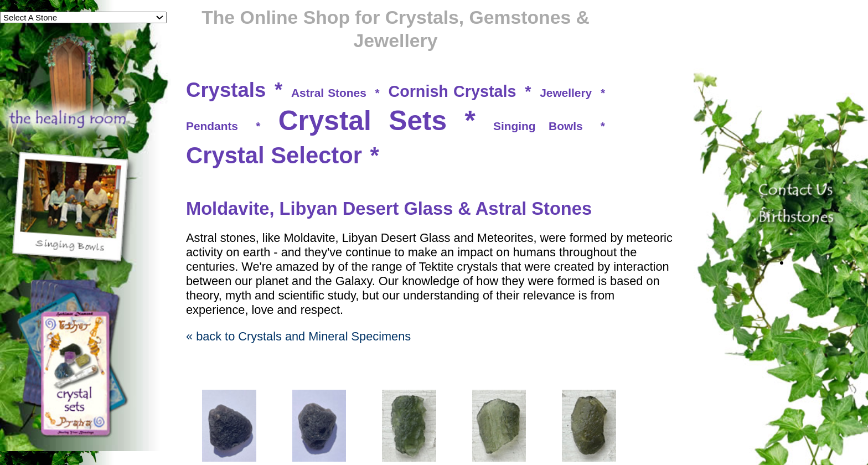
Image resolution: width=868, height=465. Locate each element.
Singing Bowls (538, 126)
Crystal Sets (363, 121)
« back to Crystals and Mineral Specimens (298, 336)
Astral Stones (329, 93)
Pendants (212, 126)
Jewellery (566, 93)
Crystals (226, 90)
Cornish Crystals (452, 91)
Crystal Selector (274, 155)
